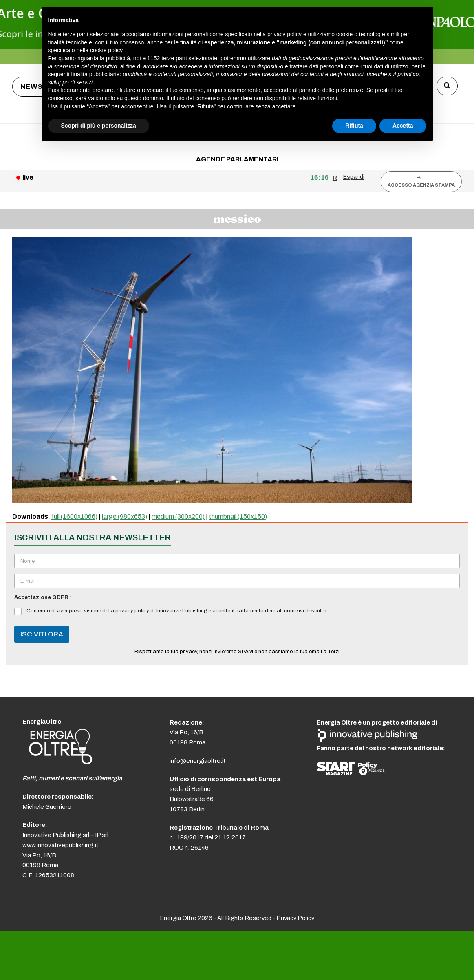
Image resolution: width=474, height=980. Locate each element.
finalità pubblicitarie (95, 74)
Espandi (354, 177)
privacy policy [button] (284, 34)
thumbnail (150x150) (238, 516)
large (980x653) (125, 516)
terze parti (174, 58)
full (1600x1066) (74, 516)
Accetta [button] (403, 126)
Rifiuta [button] (354, 126)
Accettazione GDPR (43, 597)
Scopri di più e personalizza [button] (99, 126)
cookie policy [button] (106, 50)
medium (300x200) (178, 516)
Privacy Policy (295, 918)
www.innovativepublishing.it (61, 845)
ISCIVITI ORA (42, 634)
